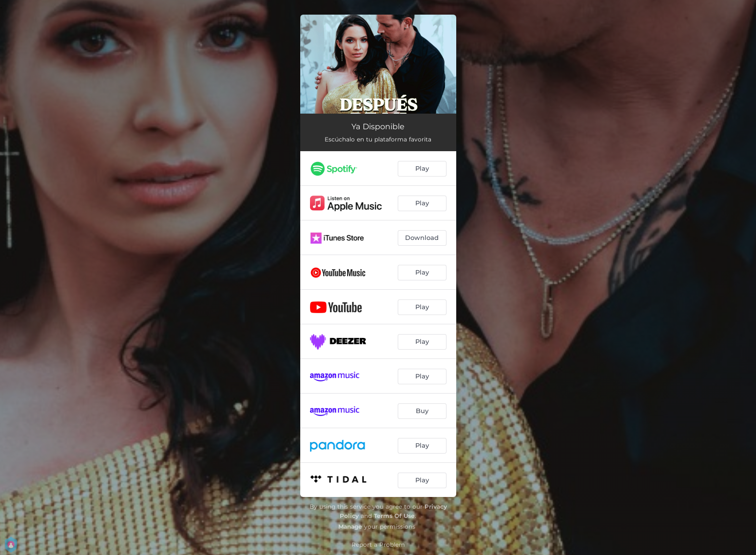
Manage (350, 526)
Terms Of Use (394, 516)
